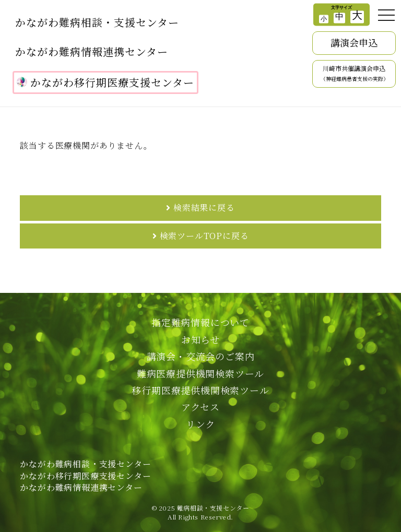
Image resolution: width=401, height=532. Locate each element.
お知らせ (200, 339)
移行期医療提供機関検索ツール (200, 390)
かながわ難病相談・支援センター (97, 22)
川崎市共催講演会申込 (355, 74)
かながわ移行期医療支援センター (105, 82)
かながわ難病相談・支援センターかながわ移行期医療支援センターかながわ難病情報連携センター (85, 476)
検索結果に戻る (204, 208)
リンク (200, 424)
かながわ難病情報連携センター (92, 51)
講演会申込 (354, 42)
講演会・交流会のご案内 (201, 356)
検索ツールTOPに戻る (204, 236)
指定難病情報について (200, 322)
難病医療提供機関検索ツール (200, 373)
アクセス (200, 407)
